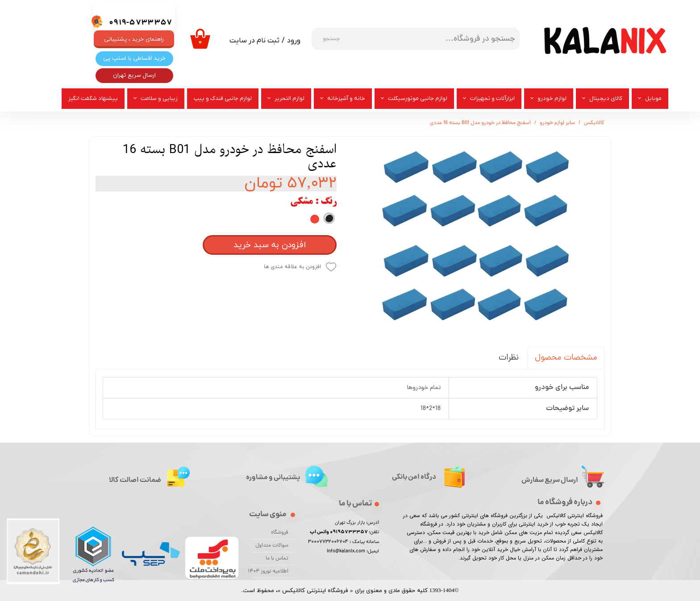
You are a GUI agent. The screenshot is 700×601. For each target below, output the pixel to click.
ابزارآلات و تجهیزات (492, 98)
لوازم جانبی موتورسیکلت (418, 98)
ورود (294, 41)
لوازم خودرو (552, 98)
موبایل (653, 98)
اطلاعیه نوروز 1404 (270, 572)
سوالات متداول (272, 546)
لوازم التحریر (290, 98)
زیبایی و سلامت (159, 98)
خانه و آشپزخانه (346, 98)
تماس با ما (277, 559)
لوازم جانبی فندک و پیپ (223, 98)
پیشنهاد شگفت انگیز (93, 98)
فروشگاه (280, 533)
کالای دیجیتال (606, 98)
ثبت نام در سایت (254, 41)
